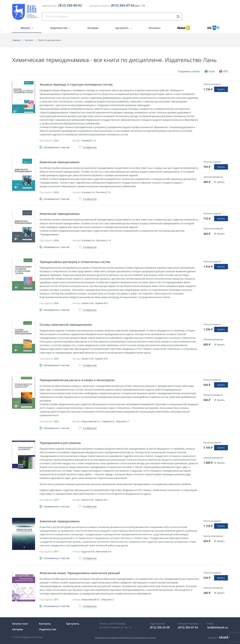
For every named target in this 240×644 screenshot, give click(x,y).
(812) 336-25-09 (160, 627)
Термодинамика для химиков (60, 443)
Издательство (59, 28)
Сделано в (218, 638)
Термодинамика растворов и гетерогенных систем (75, 262)
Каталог (26, 28)
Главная (16, 40)
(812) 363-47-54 (123, 5)
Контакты (155, 28)
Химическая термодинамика (60, 162)
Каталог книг (20, 624)
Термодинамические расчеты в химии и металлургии (77, 380)
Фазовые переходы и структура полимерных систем (76, 84)
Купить (221, 89)
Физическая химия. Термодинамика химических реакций (80, 573)
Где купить (122, 28)
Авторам (93, 28)
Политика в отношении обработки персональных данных (125, 638)
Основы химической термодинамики (66, 325)
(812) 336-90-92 (70, 5)
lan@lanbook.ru (218, 627)
